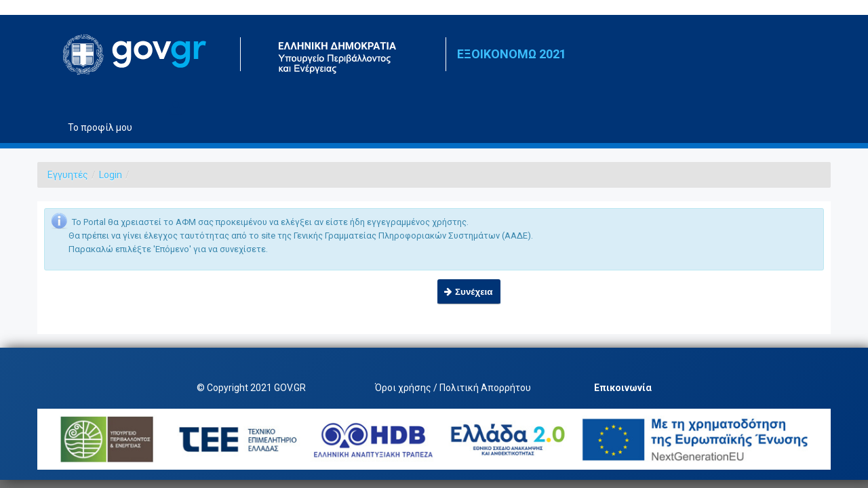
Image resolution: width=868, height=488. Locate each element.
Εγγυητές (68, 175)
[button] (469, 292)
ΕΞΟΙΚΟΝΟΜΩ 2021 (512, 54)
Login (111, 175)
